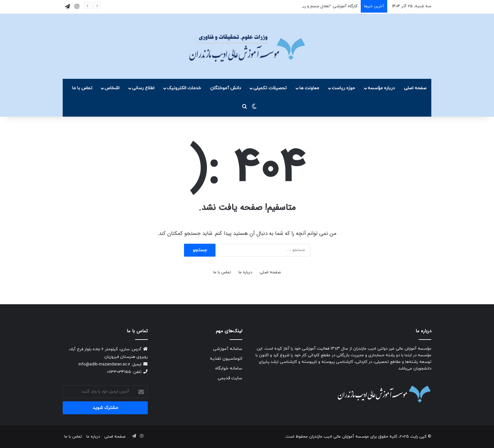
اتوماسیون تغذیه (226, 359)
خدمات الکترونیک (184, 88)
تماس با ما (82, 88)
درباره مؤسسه (381, 88)
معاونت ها (309, 88)
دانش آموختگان (226, 88)
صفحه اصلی (415, 88)
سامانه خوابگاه (229, 368)
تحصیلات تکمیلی (270, 88)
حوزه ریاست (343, 88)
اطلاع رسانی (143, 88)
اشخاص (112, 88)
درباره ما (245, 272)
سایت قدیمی (230, 378)
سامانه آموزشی (228, 349)
